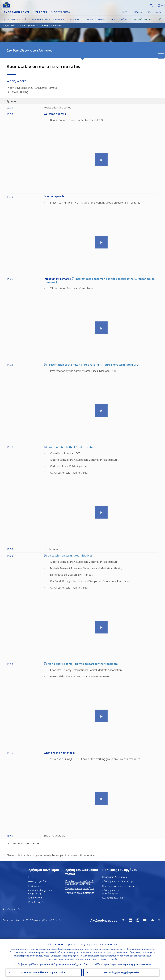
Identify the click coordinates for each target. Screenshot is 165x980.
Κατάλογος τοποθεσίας (14, 909)
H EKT (31, 877)
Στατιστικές (75, 19)
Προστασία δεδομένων (115, 877)
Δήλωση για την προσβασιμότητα (112, 892)
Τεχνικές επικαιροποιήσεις (80, 888)
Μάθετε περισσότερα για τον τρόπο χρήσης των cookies (123, 964)
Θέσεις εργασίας (155, 12)
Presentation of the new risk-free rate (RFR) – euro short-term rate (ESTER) (94, 365)
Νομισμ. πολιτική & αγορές (15, 19)
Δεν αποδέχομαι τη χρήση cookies (121, 972)
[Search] (136, 5)
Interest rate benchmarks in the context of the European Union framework (99, 280)
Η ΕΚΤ (124, 12)
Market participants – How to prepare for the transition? (83, 664)
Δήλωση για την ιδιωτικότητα (118, 881)
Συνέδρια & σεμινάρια (52, 25)
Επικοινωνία (35, 898)
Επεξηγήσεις (35, 886)
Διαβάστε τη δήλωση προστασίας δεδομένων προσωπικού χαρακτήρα (53, 964)
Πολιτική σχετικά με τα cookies (119, 886)
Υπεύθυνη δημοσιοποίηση (80, 893)
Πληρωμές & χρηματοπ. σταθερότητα (48, 19)
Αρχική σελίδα (10, 25)
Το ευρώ (89, 19)
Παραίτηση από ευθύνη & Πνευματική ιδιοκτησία (79, 882)
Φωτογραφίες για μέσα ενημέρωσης (41, 892)
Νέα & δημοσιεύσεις (119, 19)
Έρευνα (101, 19)
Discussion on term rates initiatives (70, 556)
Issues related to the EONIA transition (71, 447)
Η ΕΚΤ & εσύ (137, 12)
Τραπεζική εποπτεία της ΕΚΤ (147, 19)
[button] (155, 6)
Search (151, 5)
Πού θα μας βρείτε (39, 902)
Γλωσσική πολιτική (113, 898)
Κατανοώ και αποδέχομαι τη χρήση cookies (44, 972)
